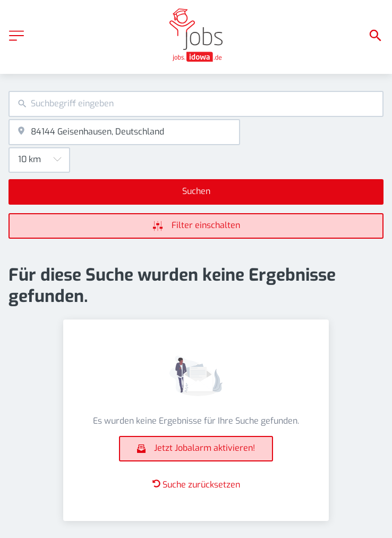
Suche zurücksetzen (196, 485)
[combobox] (196, 104)
